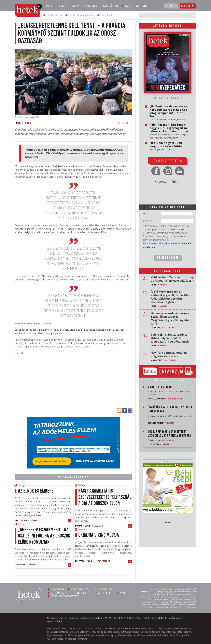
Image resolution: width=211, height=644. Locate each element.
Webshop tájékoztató (65, 596)
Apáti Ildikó (21, 520)
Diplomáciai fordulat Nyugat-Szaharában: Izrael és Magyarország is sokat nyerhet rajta (171, 318)
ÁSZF (123, 593)
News (127, 6)
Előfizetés (142, 6)
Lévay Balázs (157, 328)
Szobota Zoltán (156, 423)
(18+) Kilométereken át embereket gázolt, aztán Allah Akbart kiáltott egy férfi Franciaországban (171, 297)
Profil (171, 6)
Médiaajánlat (80, 589)
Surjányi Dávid (83, 526)
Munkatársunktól (157, 399)
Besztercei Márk (84, 561)
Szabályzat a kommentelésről (71, 593)
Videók (76, 6)
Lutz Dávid (153, 444)
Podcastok (91, 6)
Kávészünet (176, 399)
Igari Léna (20, 565)
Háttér (171, 423)
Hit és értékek (103, 561)
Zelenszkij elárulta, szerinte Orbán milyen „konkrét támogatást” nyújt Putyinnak (171, 338)
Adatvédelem (104, 589)
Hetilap (62, 6)
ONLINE (28, 123)
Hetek (18, 123)
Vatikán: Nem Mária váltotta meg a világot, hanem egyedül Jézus (172, 279)
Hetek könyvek (111, 6)
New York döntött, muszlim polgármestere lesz (169, 354)
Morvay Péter (158, 360)
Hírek (49, 6)
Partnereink (105, 593)
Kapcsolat (57, 589)
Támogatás (188, 6)
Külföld (35, 520)
